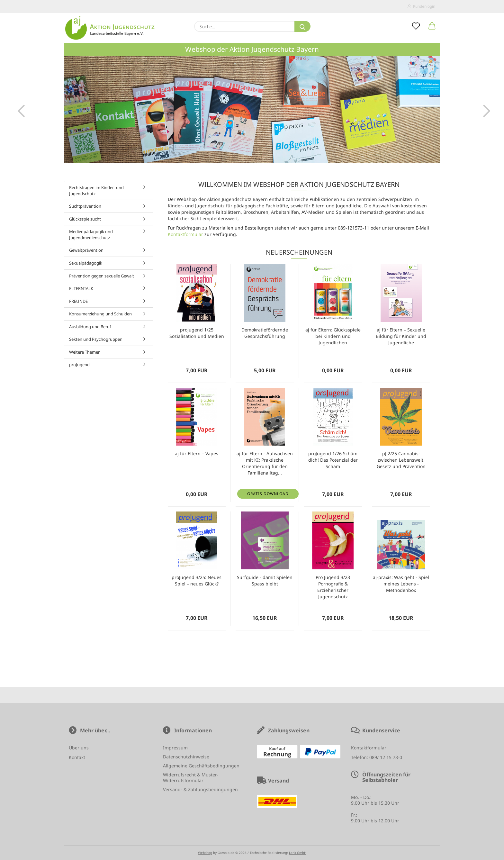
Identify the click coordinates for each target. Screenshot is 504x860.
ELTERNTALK (81, 288)
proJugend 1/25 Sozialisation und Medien (197, 333)
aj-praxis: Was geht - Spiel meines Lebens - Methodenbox (401, 584)
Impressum (175, 748)
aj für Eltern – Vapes (197, 453)
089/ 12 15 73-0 (386, 757)
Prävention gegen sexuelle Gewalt (102, 276)
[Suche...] (302, 26)
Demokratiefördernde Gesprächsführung (265, 333)
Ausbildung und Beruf (90, 327)
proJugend (79, 365)
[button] (432, 26)
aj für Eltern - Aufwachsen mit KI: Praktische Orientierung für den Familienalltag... (265, 463)
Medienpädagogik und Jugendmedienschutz (91, 235)
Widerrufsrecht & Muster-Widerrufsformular (191, 778)
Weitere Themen (85, 352)
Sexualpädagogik (86, 263)
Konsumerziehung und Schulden (100, 314)
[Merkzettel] (416, 26)
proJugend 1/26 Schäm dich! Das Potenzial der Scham (333, 460)
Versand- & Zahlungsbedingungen (200, 789)
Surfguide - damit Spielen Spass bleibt (265, 580)
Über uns (79, 748)
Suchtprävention (85, 206)
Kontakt (77, 757)
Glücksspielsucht (85, 219)
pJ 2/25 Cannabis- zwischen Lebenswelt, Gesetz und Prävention (401, 460)
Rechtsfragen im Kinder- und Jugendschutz (96, 190)
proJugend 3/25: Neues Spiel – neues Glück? (197, 580)
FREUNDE (78, 301)
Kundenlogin (421, 6)
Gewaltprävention (86, 250)
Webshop (205, 853)
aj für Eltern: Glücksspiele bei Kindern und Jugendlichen (333, 336)
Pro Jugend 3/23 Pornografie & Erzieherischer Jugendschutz (333, 587)
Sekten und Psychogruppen (96, 339)
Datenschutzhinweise (186, 757)
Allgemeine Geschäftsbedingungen (201, 766)
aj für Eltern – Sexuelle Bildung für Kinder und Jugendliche (401, 336)
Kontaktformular (185, 234)
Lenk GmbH (298, 853)
